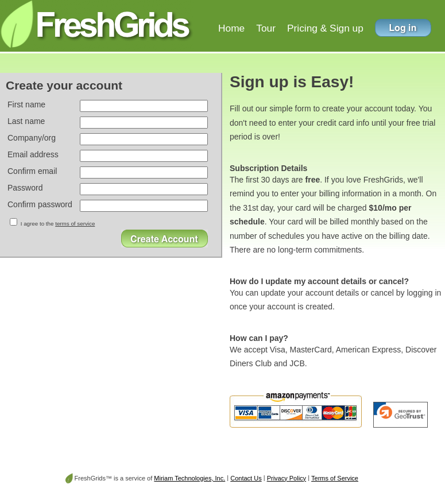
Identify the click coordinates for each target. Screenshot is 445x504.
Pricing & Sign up (325, 28)
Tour (266, 28)
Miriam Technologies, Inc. (189, 478)
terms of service (75, 224)
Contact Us (246, 478)
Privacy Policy (287, 478)
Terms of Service (335, 478)
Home (231, 28)
